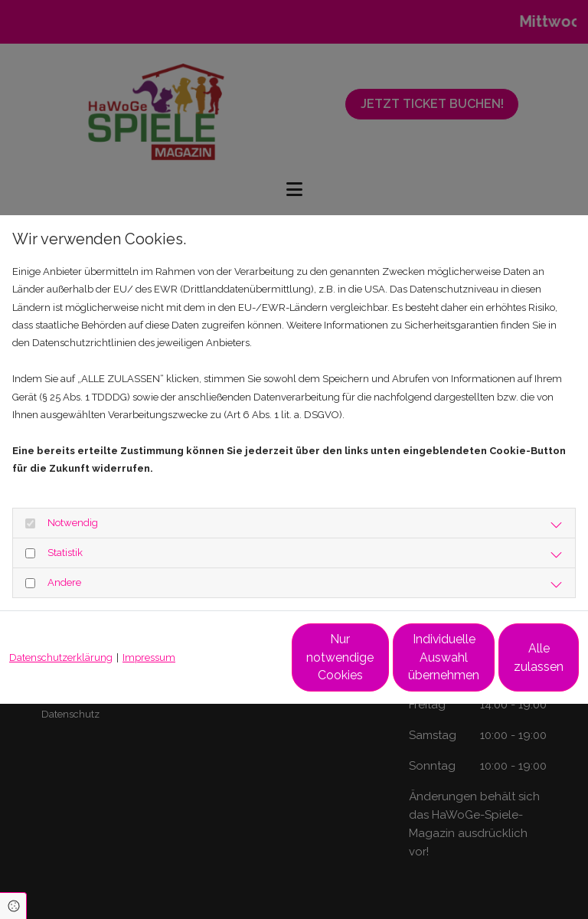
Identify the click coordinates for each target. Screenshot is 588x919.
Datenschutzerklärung (61, 623)
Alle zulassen (508, 666)
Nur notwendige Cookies (217, 666)
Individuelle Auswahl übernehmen (363, 666)
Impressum (149, 623)
